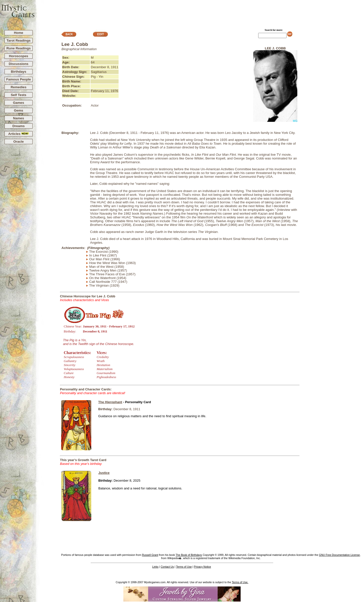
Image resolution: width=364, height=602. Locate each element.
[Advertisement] (200, 13)
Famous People (19, 79)
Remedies (18, 87)
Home (18, 33)
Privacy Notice (203, 567)
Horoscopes (18, 56)
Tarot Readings (19, 40)
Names (19, 118)
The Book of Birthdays (189, 555)
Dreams (19, 126)
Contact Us (167, 567)
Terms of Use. (240, 582)
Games (19, 103)
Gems (18, 110)
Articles (19, 134)
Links (155, 567)
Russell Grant (150, 555)
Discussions (19, 64)
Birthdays (18, 72)
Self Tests (19, 95)
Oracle (19, 142)
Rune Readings (18, 48)
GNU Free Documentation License (339, 555)
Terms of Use (184, 567)
